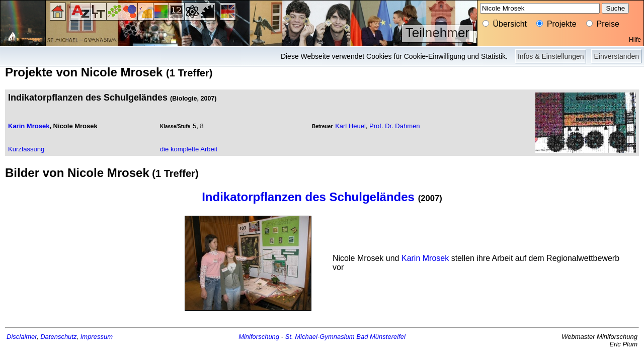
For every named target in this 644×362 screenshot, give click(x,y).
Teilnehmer (437, 33)
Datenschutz (58, 337)
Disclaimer (22, 337)
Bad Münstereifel (381, 337)
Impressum (97, 337)
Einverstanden (616, 56)
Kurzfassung (26, 149)
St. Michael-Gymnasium (320, 337)
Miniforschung (259, 337)
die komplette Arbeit (189, 149)
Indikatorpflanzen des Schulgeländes (308, 197)
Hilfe (635, 40)
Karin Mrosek (29, 126)
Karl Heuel (350, 126)
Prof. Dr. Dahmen (394, 126)
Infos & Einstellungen (551, 56)
